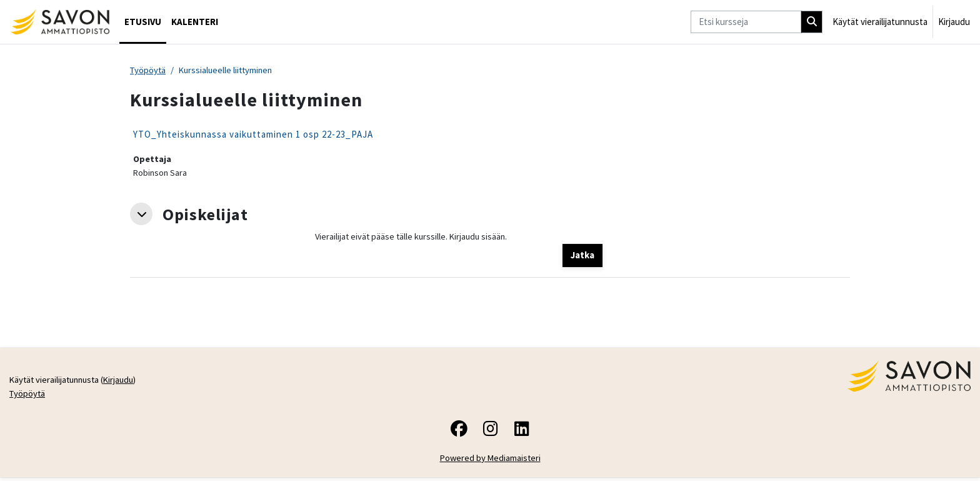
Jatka (582, 257)
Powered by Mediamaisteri (490, 461)
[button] (141, 216)
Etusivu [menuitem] (143, 22)
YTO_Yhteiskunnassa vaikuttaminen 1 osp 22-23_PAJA (253, 135)
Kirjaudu (954, 22)
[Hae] (812, 22)
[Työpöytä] (60, 22)
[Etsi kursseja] (746, 22)
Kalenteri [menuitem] (195, 22)
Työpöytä (149, 70)
